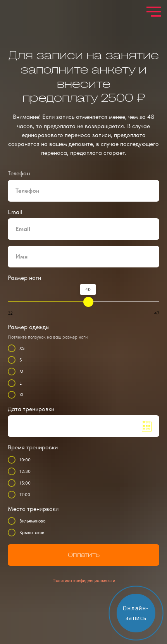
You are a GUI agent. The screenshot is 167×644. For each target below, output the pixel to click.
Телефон (19, 173)
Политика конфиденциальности (84, 581)
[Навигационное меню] (154, 12)
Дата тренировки (31, 409)
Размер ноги (24, 278)
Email (15, 212)
